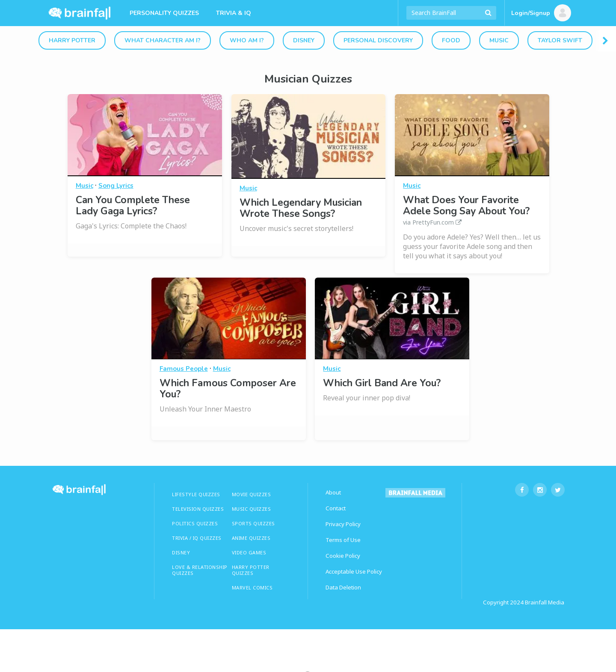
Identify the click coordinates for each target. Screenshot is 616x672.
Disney (304, 40)
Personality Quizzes (164, 13)
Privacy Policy (343, 524)
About (333, 492)
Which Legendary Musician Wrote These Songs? (301, 208)
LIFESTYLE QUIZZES (196, 494)
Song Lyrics (116, 186)
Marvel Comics (252, 588)
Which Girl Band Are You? (382, 383)
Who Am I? (247, 40)
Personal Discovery (378, 40)
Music (499, 40)
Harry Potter (72, 40)
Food (451, 40)
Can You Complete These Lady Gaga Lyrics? (133, 206)
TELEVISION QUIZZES (198, 509)
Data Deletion (343, 587)
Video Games (249, 552)
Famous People (184, 369)
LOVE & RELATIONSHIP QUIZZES (200, 570)
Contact (336, 508)
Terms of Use (343, 540)
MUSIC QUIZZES (252, 509)
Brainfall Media (545, 602)
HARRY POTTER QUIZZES (251, 570)
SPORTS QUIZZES (253, 523)
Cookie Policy (343, 556)
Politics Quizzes (195, 523)
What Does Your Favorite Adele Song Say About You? (472, 211)
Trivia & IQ (234, 13)
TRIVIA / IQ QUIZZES (197, 538)
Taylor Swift (560, 40)
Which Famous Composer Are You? (228, 389)
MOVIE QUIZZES (252, 494)
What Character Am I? (163, 40)
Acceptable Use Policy (354, 571)
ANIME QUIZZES (251, 538)
